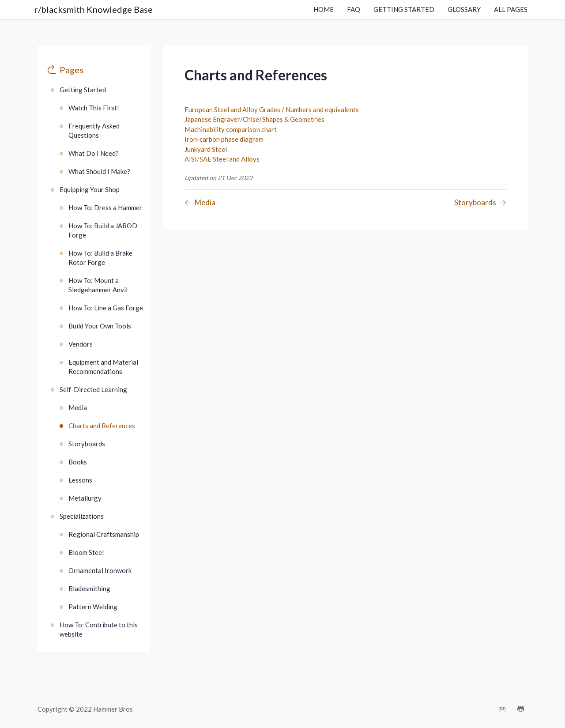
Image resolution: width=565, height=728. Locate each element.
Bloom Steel (86, 552)
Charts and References (102, 426)
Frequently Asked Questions (94, 130)
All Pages (511, 9)
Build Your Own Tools (100, 326)
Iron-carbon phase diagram (224, 139)
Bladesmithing (89, 588)
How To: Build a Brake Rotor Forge (100, 258)
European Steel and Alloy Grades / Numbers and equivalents (272, 109)
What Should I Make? (99, 171)
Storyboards (87, 444)
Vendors (81, 344)
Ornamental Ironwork (100, 570)
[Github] (521, 709)
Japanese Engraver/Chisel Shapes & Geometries (254, 119)
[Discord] (502, 709)
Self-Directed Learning (93, 389)
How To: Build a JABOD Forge (103, 230)
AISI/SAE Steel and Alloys (222, 159)
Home (324, 9)
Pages (72, 70)
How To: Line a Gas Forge (106, 308)
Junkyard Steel (206, 149)
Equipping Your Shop (90, 189)
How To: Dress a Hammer (105, 207)
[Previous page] (200, 203)
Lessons (80, 480)
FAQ (354, 9)
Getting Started (404, 9)
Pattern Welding (93, 607)
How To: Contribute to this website (99, 629)
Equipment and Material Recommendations (103, 367)
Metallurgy (85, 498)
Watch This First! (94, 108)
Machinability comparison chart (231, 129)
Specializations (82, 516)
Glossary (464, 9)
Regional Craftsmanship (104, 534)
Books (78, 462)
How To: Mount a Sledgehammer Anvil (98, 285)
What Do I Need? (94, 153)
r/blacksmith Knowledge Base (94, 9)
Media (78, 407)
